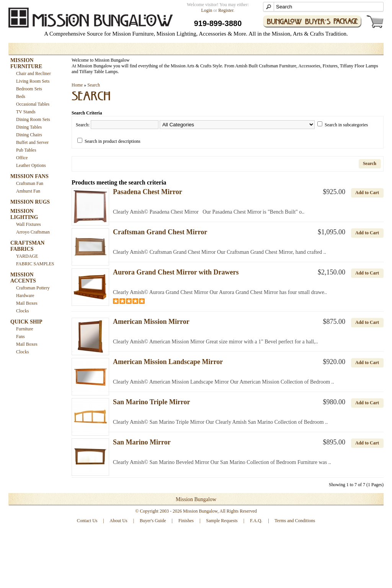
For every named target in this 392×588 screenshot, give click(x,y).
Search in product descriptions (113, 141)
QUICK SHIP (26, 322)
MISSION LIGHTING (24, 214)
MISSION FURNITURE (26, 63)
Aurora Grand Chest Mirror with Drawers (176, 272)
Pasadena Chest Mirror (148, 192)
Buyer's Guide (153, 521)
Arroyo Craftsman (33, 232)
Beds (21, 96)
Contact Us (87, 521)
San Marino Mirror (142, 442)
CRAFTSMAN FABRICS (27, 246)
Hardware (25, 296)
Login (207, 10)
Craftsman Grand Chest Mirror (160, 232)
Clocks (22, 311)
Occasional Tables (33, 104)
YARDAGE (27, 256)
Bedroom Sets (29, 89)
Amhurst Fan (28, 191)
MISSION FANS (29, 176)
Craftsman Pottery (33, 288)
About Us (118, 521)
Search (94, 85)
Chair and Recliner (33, 73)
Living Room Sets (33, 81)
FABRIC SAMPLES (35, 264)
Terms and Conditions (295, 521)
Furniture (25, 329)
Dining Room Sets (33, 119)
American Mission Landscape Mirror (168, 362)
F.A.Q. (256, 521)
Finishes (186, 521)
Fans (20, 336)
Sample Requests (222, 521)
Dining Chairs (29, 135)
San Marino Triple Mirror (151, 402)
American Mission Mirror (151, 322)
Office (22, 158)
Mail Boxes (27, 303)
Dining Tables (29, 127)
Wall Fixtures (29, 224)
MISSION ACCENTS (23, 278)
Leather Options (31, 165)
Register (226, 10)
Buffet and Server (32, 142)
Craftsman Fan (30, 183)
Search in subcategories (346, 125)
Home (77, 85)
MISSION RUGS (30, 202)
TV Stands (26, 112)
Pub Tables (26, 150)
